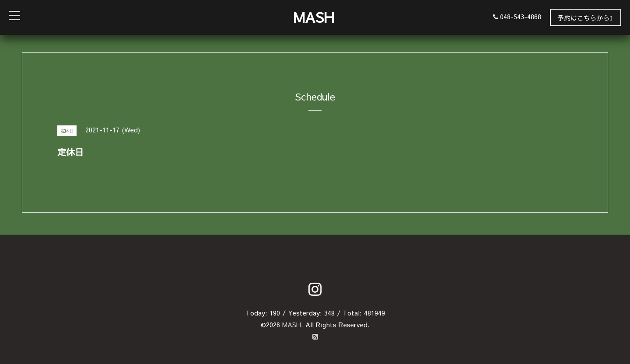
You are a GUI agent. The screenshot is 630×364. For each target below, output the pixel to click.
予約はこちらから (585, 18)
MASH (314, 17)
